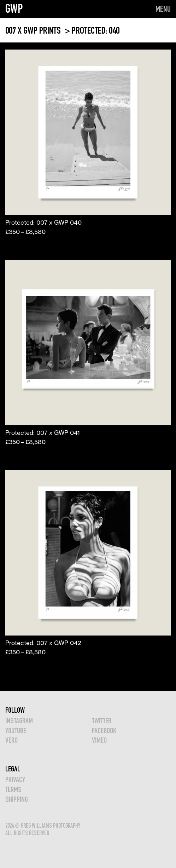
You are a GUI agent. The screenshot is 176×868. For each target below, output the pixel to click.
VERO (11, 740)
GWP (14, 8)
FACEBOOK (104, 731)
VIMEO (99, 740)
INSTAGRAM (19, 721)
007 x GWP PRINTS (34, 30)
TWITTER (102, 721)
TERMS (13, 789)
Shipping (17, 799)
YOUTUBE (16, 731)
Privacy (15, 779)
